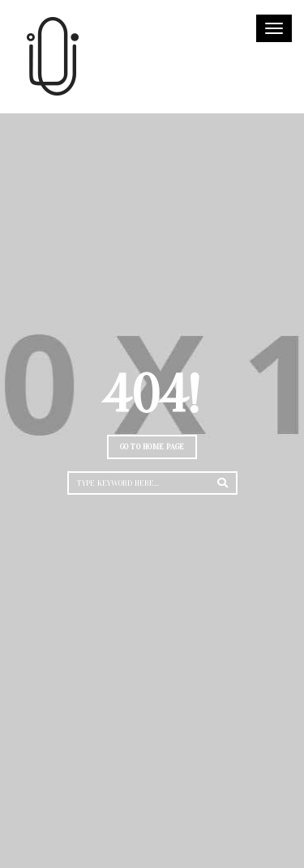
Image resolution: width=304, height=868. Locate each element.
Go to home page (152, 447)
